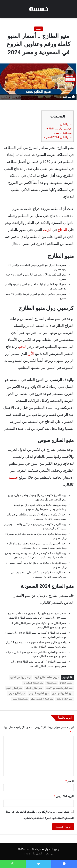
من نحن (49, 854)
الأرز (31, 354)
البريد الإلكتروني (64, 796)
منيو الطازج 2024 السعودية (57, 137)
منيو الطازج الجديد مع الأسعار (59, 688)
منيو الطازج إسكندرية (33, 683)
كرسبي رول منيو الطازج (59, 129)
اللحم (23, 347)
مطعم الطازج (66, 683)
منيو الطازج (66, 124)
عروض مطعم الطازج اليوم (47, 677)
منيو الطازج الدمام (34, 688)
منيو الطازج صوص (62, 133)
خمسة (13, 477)
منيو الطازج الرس (14, 688)
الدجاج (62, 230)
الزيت (47, 230)
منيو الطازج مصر (20, 699)
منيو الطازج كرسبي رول (42, 699)
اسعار (38, 29)
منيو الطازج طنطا (65, 699)
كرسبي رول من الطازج (21, 677)
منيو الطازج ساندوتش (39, 693)
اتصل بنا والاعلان (33, 854)
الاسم (70, 781)
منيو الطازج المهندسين (62, 693)
